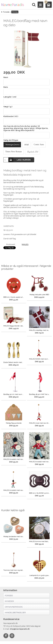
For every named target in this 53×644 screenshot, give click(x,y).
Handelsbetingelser (15, 613)
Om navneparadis (14, 607)
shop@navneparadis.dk (20, 629)
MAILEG (25, 244)
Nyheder (9, 601)
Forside (6, 12)
